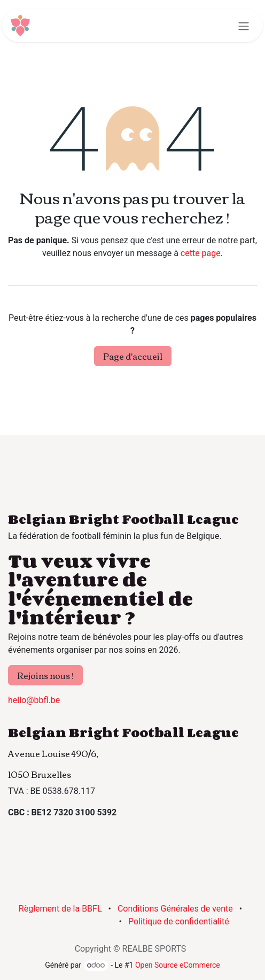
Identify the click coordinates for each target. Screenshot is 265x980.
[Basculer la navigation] (244, 25)
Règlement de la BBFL (60, 909)
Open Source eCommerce (178, 965)
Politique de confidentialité (179, 921)
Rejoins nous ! (45, 675)
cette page (201, 253)
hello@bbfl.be (34, 700)
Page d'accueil (133, 356)
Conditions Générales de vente (175, 909)
